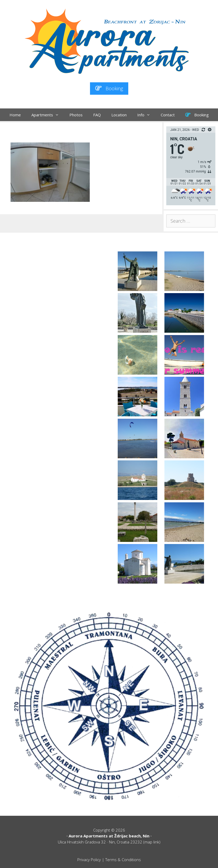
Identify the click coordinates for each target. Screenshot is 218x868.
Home (15, 115)
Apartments (48, 115)
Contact (168, 115)
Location (119, 115)
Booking (109, 88)
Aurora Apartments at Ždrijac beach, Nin (109, 836)
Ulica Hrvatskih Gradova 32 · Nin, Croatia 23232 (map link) (109, 842)
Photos (76, 115)
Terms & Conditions (123, 860)
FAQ (97, 115)
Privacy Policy (89, 860)
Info (146, 115)
